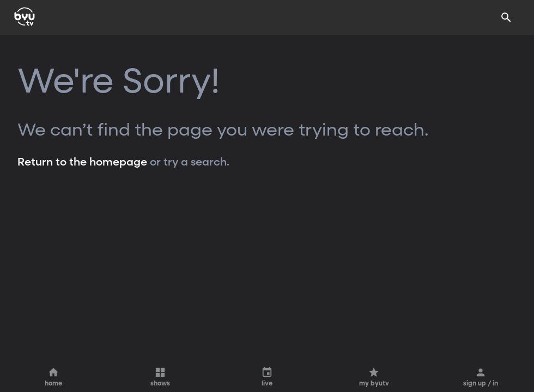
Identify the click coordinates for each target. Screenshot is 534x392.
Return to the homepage (82, 162)
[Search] (506, 17)
